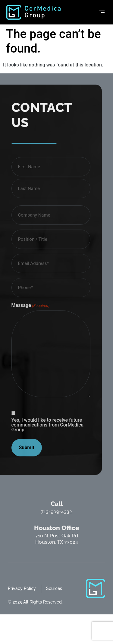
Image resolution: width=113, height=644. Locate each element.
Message (31, 305)
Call (57, 504)
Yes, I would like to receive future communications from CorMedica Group (48, 425)
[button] (102, 12)
